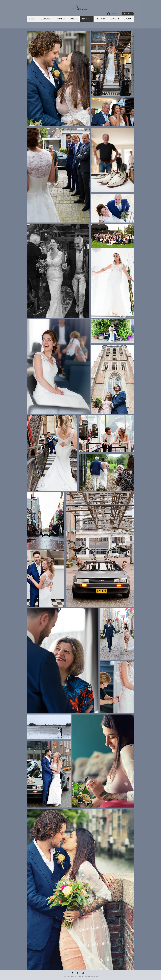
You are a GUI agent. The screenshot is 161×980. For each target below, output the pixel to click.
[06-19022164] (128, 14)
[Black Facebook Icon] (72, 973)
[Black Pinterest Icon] (78, 973)
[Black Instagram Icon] (83, 973)
